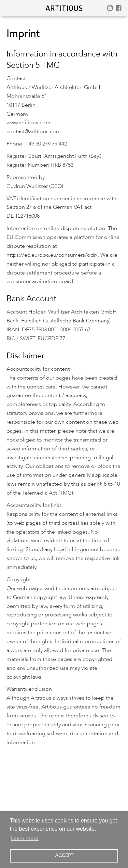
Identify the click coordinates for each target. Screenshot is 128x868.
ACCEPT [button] (64, 856)
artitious (64, 8)
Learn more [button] (25, 838)
